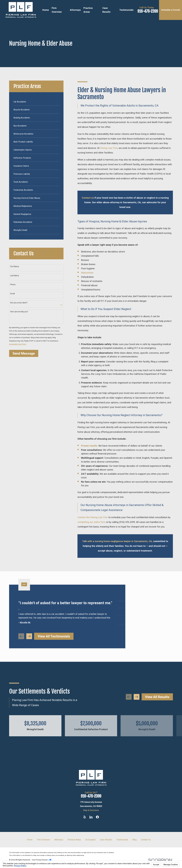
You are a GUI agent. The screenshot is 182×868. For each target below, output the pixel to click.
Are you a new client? (19, 303)
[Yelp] (85, 817)
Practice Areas (74, 840)
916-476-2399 (148, 11)
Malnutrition (87, 273)
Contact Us (146, 840)
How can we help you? (19, 312)
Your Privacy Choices (41, 860)
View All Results (157, 697)
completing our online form (91, 522)
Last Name (15, 276)
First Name (15, 266)
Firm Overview (43, 840)
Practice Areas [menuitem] (88, 10)
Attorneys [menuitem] (75, 10)
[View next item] (137, 697)
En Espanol (90, 840)
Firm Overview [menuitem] (57, 10)
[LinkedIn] (91, 817)
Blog (135, 840)
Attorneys (59, 840)
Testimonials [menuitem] (126, 10)
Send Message (24, 353)
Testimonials (122, 840)
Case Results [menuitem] (106, 10)
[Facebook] (97, 817)
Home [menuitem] (46, 10)
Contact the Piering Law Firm (93, 517)
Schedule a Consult (171, 10)
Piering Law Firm (109, 148)
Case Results (106, 840)
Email (13, 294)
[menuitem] (36, 102)
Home (30, 840)
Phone (13, 285)
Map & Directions (91, 810)
